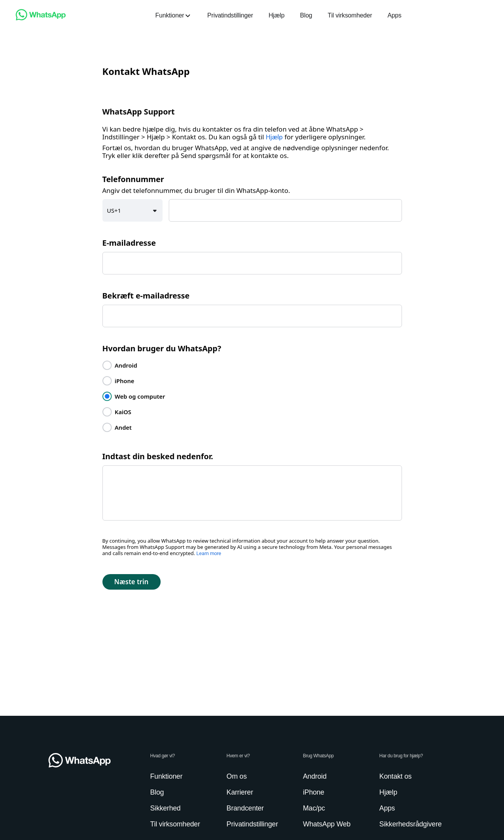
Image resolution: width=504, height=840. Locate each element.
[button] (133, 210)
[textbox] (285, 210)
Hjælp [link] (274, 137)
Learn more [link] (209, 553)
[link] (41, 18)
